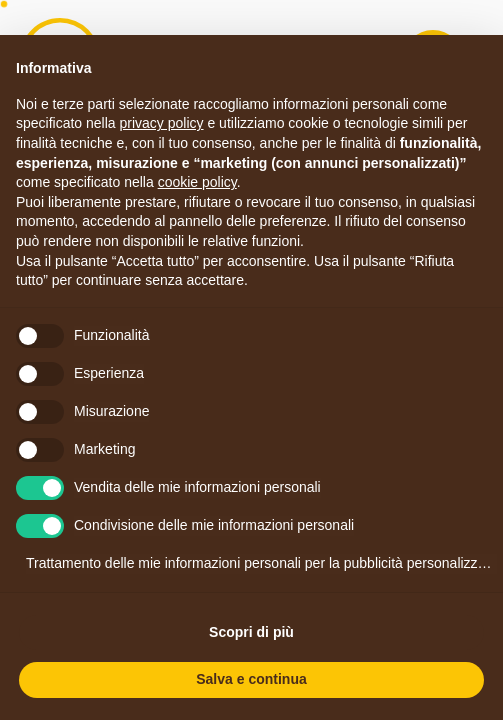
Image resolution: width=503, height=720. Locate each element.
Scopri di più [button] (251, 632)
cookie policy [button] (197, 182)
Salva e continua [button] (251, 679)
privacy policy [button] (162, 123)
